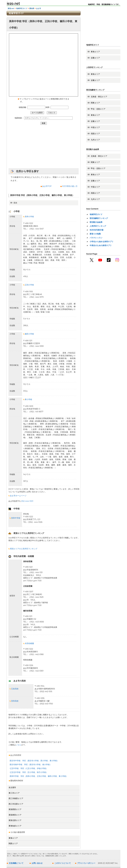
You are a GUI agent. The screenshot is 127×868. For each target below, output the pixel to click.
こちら (18, 745)
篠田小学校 (29, 334)
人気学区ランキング (98, 226)
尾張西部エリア (15, 809)
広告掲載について (16, 863)
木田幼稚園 (29, 643)
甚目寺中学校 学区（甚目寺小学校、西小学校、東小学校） (34, 761)
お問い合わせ (37, 863)
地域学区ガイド (22, 8)
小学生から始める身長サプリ (102, 242)
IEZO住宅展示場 (97, 230)
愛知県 (32, 8)
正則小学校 (29, 285)
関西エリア (13, 844)
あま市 (38, 8)
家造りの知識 (95, 234)
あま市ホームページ (17, 496)
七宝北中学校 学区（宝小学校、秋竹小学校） (29, 772)
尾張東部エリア (15, 815)
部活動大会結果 (96, 222)
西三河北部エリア (16, 804)
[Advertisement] (44, 148)
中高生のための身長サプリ (101, 245)
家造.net (11, 8)
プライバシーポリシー (86, 863)
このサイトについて (63, 863)
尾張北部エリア (15, 820)
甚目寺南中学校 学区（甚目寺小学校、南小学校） (30, 765)
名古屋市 (12, 787)
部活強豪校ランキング (99, 218)
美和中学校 (15, 518)
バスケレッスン (96, 238)
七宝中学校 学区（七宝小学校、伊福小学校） (29, 768)
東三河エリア (14, 793)
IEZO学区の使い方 (70, 186)
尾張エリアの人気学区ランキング (23, 549)
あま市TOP (47, 186)
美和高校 (14, 701)
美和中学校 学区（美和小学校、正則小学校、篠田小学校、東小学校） (39, 776)
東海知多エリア (15, 826)
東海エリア (13, 838)
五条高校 (14, 689)
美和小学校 (29, 217)
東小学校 (28, 399)
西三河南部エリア (16, 798)
